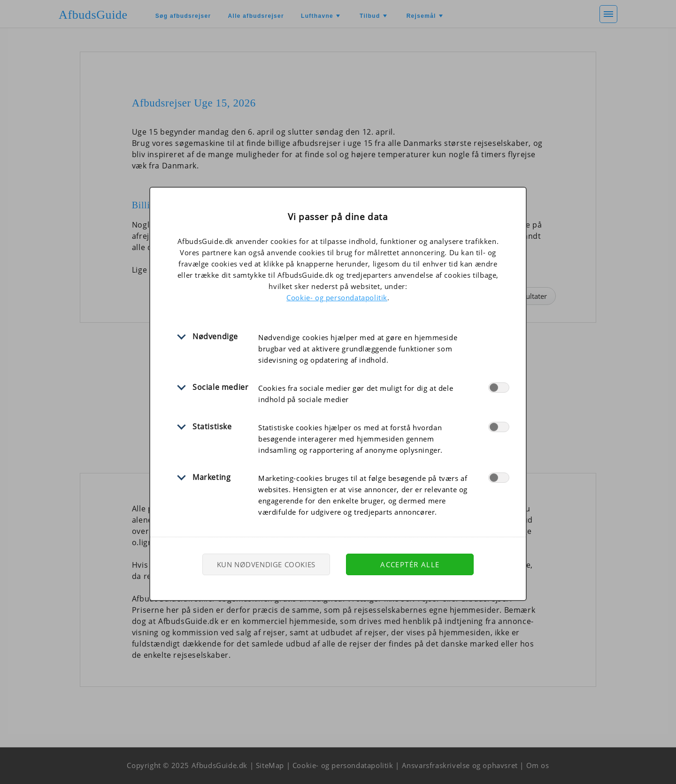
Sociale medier (220, 387)
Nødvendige (215, 336)
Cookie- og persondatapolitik (337, 297)
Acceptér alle (410, 564)
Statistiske (212, 426)
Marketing (211, 477)
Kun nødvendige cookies (266, 564)
